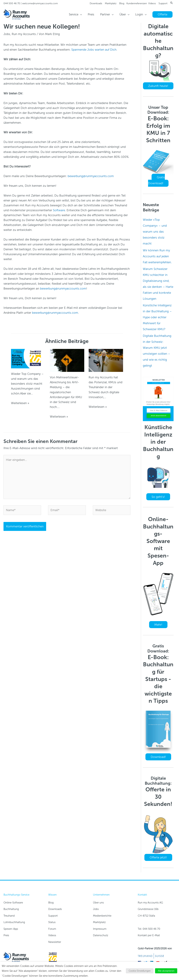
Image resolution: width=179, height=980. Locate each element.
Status (52, 922)
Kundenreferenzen (137, 3)
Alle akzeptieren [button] (166, 971)
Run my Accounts (24, 34)
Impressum (100, 929)
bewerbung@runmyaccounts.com (91, 176)
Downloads (96, 3)
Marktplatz (111, 3)
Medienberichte (102, 916)
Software (59, 210)
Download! (158, 757)
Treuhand (9, 916)
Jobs (7, 34)
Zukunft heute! (158, 86)
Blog (122, 3)
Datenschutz (101, 935)
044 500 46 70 (12, 3)
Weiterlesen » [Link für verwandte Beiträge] (20, 403)
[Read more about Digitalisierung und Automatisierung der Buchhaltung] (106, 360)
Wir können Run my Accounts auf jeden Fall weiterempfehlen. (157, 256)
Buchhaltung (11, 909)
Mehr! (158, 625)
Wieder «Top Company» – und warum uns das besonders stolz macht (155, 232)
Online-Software (13, 903)
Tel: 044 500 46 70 (149, 929)
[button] (171, 3)
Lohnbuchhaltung (14, 922)
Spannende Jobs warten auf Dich (94, 50)
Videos (152, 3)
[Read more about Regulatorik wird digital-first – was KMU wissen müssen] (67, 360)
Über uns (98, 903)
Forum (52, 929)
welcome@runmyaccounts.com (40, 3)
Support (163, 3)
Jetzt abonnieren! (159, 416)
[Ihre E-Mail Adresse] (159, 410)
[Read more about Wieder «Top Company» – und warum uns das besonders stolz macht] (28, 358)
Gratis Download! (157, 180)
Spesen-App (11, 929)
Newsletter (55, 942)
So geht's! (158, 497)
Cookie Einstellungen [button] (140, 971)
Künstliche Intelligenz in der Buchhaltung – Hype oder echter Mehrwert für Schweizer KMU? (157, 317)
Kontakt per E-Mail (149, 935)
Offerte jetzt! (158, 857)
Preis (6, 935)
